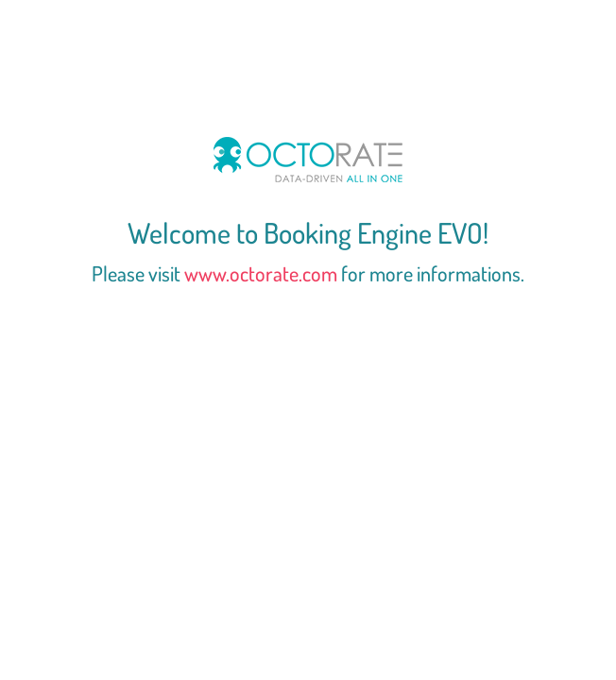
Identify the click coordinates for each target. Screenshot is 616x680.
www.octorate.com (261, 273)
